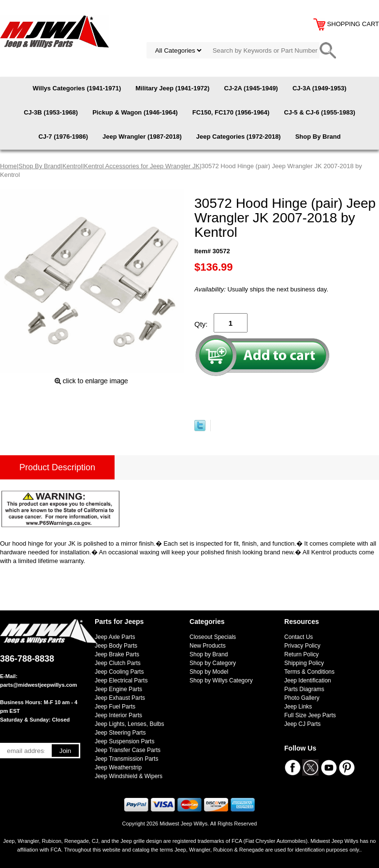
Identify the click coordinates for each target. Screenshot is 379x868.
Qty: (201, 324)
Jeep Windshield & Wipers (129, 776)
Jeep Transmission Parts (126, 759)
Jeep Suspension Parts (124, 741)
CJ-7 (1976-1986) (63, 137)
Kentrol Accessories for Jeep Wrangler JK (142, 166)
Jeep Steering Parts (120, 733)
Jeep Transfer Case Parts (128, 750)
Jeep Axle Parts (115, 637)
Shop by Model (209, 672)
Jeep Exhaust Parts (120, 698)
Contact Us (299, 637)
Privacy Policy (302, 646)
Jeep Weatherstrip (118, 767)
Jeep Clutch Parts (118, 663)
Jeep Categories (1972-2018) (239, 137)
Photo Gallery (302, 698)
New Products (208, 646)
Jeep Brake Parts (117, 654)
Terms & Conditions (309, 672)
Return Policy (301, 654)
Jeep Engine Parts (118, 689)
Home (8, 166)
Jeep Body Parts (116, 646)
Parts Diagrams (304, 689)
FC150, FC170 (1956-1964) (231, 112)
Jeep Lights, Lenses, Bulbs (129, 724)
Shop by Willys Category (221, 680)
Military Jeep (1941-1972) (172, 88)
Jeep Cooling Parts (119, 672)
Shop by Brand (209, 654)
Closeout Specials (213, 637)
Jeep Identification (308, 680)
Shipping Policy (304, 663)
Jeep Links (298, 707)
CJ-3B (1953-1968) (51, 112)
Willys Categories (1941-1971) (77, 88)
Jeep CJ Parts (302, 724)
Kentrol (72, 166)
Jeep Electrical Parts (121, 680)
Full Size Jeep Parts (310, 715)
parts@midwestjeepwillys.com (38, 685)
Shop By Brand (318, 137)
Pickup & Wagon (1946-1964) (135, 112)
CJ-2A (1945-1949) (251, 88)
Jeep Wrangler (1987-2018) (142, 137)
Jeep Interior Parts (118, 715)
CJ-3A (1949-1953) (320, 88)
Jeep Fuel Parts (115, 707)
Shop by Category (213, 663)
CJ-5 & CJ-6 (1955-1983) (319, 112)
